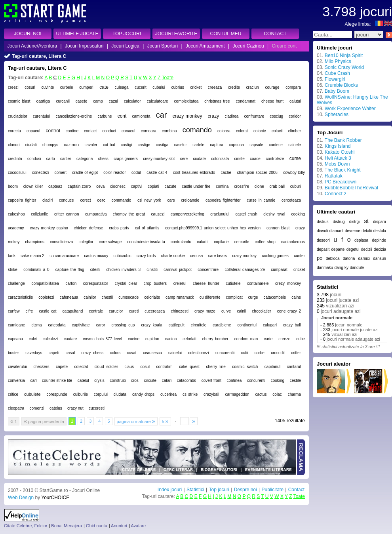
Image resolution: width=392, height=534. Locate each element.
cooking (278, 380)
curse (295, 158)
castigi (126, 145)
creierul (180, 283)
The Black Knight (343, 170)
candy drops (143, 394)
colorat (242, 131)
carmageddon (237, 394)
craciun (253, 87)
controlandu (181, 242)
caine (296, 297)
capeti (54, 353)
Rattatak (334, 176)
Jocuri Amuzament (205, 46)
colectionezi (198, 353)
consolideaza (61, 242)
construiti (118, 380)
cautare (70, 339)
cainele (295, 145)
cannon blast (278, 228)
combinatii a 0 (36, 270)
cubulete (32, 394)
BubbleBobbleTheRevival (351, 188)
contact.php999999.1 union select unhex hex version (213, 228)
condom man (246, 339)
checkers (41, 367)
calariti (203, 242)
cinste (240, 159)
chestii (107, 297)
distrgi (355, 222)
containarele (258, 283)
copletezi (46, 297)
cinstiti (152, 270)
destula (380, 231)
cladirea (231, 116)
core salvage (110, 242)
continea (234, 380)
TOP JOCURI (127, 34)
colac (277, 394)
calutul (295, 101)
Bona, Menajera (67, 526)
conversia (16, 380)
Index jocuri (170, 490)
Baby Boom (337, 91)
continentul (247, 325)
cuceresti (97, 408)
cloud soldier (106, 367)
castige (144, 145)
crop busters (155, 283)
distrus (323, 222)
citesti (95, 270)
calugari (270, 325)
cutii (245, 353)
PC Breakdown (341, 182)
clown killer (33, 186)
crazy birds (146, 256)
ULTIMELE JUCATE (77, 34)
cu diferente (210, 297)
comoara (149, 131)
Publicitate (272, 490)
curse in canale (261, 200)
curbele (67, 87)
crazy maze (205, 311)
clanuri (14, 145)
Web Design (21, 498)
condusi (34, 159)
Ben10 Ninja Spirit (344, 55)
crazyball (211, 394)
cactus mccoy (96, 256)
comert (60, 173)
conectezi (40, 173)
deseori (323, 240)
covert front (211, 380)
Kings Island (338, 146)
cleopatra (16, 408)
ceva (100, 186)
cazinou (71, 145)
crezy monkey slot (159, 159)
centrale (96, 311)
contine (72, 131)
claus (129, 367)
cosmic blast (19, 101)
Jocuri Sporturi (163, 46)
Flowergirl (335, 79)
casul (70, 353)
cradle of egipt (85, 173)
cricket (196, 87)
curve (226, 311)
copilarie (221, 242)
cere (184, 159)
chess (103, 159)
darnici (364, 258)
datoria (349, 258)
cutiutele (233, 283)
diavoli (322, 231)
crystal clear (126, 283)
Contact (296, 490)
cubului (159, 87)
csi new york (149, 200)
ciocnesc (118, 186)
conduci (109, 131)
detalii (367, 231)
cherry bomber (215, 339)
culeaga (122, 87)
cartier (66, 159)
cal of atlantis (147, 228)
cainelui (175, 353)
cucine (134, 339)
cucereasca (155, 311)
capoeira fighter (22, 200)
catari (167, 380)
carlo (51, 159)
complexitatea (186, 101)
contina (222, 186)
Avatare (138, 526)
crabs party (119, 228)
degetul (353, 249)
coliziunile (39, 214)
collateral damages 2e (245, 270)
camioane (16, 325)
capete (62, 367)
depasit (323, 249)
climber (295, 131)
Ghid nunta (97, 526)
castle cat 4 (157, 173)
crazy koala (151, 325)
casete (81, 101)
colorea (224, 131)
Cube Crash (337, 73)
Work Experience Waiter (350, 109)
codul (136, 173)
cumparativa (96, 214)
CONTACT (275, 34)
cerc (101, 200)
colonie (260, 131)
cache (226, 173)
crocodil (278, 353)
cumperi (86, 87)
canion (171, 339)
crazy (214, 116)
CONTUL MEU (226, 34)
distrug (339, 222)
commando (121, 200)
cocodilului (17, 173)
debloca (333, 258)
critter (296, 353)
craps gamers (126, 159)
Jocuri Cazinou (248, 46)
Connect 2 (336, 194)
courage (272, 87)
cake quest (189, 367)
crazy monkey (187, 116)
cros (135, 380)
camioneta (141, 116)
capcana (15, 339)
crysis (99, 380)
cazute (170, 186)
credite (234, 87)
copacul (33, 131)
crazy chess (92, 353)
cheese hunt (272, 101)
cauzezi (158, 214)
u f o (342, 239)
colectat (81, 367)
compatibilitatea (45, 283)
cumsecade (128, 297)
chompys (50, 145)
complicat (234, 297)
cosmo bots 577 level (102, 339)
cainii (241, 311)
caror (101, 325)
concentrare (208, 270)
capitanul (272, 367)
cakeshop (16, 214)
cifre (29, 311)
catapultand (73, 311)
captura (216, 145)
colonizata (220, 159)
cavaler (91, 145)
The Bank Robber (343, 140)
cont (122, 116)
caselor (181, 145)
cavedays (34, 353)
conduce (67, 200)
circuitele (199, 325)
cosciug (276, 116)
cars (171, 200)
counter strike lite (57, 380)
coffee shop (265, 242)
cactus (261, 394)
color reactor (115, 173)
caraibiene (222, 325)
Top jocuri (219, 490)
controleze (275, 159)
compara (293, 87)
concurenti (256, 380)
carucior (116, 311)
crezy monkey (288, 283)
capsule (256, 145)
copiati (153, 186)
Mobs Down (337, 164)
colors (115, 353)
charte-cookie (173, 256)
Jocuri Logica (125, 46)
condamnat (246, 101)
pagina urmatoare (136, 421)
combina (169, 131)
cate (104, 87)
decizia (380, 249)
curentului (41, 116)
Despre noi (245, 490)
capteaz (55, 186)
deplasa (361, 240)
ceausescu (152, 353)
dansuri (380, 258)
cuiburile (81, 394)
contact (90, 131)
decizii (367, 249)
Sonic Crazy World (344, 67)
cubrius (178, 87)
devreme (353, 231)
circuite (150, 380)
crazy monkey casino (49, 228)
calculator (132, 101)
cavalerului (17, 367)
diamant (337, 231)
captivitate (81, 325)
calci (33, 339)
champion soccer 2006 (257, 173)
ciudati (31, 145)
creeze (284, 339)
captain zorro (79, 186)
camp (98, 101)
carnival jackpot (178, 270)
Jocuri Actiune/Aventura (32, 46)
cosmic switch (245, 367)
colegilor (86, 242)
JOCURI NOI (28, 34)
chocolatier (261, 311)
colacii (277, 131)
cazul (113, 101)
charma (294, 394)
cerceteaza (291, 200)
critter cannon (67, 214)
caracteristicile (20, 297)
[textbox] (333, 35)
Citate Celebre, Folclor (26, 526)
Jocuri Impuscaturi (84, 46)
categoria (85, 159)
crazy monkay (244, 256)
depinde (379, 240)
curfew (14, 311)
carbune (105, 116)
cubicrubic (123, 256)
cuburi (296, 186)
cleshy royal (274, 214)
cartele (198, 145)
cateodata (57, 325)
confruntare (254, 116)
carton (71, 283)
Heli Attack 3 (338, 158)
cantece (276, 145)
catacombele (275, 297)
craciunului (220, 214)
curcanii (63, 101)
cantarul (294, 367)
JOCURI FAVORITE (176, 34)
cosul (145, 367)
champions (35, 242)
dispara (380, 222)
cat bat (109, 145)
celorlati (189, 339)
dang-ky (341, 268)
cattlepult (177, 325)
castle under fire (196, 186)
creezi (13, 87)
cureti (134, 311)
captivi (137, 186)
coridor (295, 116)
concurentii (225, 353)
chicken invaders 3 (124, 270)
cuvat (132, 353)
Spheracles (337, 114)
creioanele (190, 200)
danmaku (325, 268)
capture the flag (70, 270)
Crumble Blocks (341, 85)
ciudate (200, 159)
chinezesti (179, 311)
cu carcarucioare (64, 256)
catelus (56, 408)
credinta (15, 159)
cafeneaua (69, 297)
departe (338, 249)
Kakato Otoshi (340, 152)
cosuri (30, 87)
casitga (162, 145)
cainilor (90, 297)
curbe (260, 353)
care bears (218, 256)
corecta (14, 131)
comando (197, 130)
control (53, 131)
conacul (128, 131)
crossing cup (123, 325)
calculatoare (158, 101)
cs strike (190, 394)
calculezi (50, 339)
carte (268, 339)
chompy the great (129, 214)
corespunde (57, 394)
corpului (101, 394)
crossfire (242, 186)
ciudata (120, 394)
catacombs (186, 380)
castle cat (48, 311)
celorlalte (152, 297)
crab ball (277, 186)
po (320, 258)
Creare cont (284, 46)
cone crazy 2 (289, 311)
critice (13, 394)
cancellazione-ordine (74, 116)
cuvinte (48, 87)
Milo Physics (338, 61)
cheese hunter (206, 283)
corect (85, 200)
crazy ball (292, 325)
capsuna (236, 145)
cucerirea (168, 394)
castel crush (246, 214)
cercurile (242, 242)
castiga (43, 101)
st (366, 221)
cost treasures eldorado (194, 173)
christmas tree (217, 101)
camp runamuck (180, 297)
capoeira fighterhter (223, 200)
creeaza (215, 87)
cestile (295, 380)
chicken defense (89, 228)
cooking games (275, 256)
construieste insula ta (146, 242)
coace (255, 159)
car (162, 115)
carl (33, 380)
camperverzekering (187, 214)
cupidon (152, 339)
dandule (357, 268)
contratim (164, 367)
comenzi (37, 408)
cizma (36, 325)
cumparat (279, 270)
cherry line (216, 367)
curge (253, 297)
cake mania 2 (32, 256)
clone (259, 186)
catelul (83, 380)
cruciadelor (18, 116)
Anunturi (119, 526)
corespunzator (96, 283)
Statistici (195, 490)
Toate (168, 78)
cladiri (48, 200)
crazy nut (75, 408)
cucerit (140, 87)
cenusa (196, 256)
